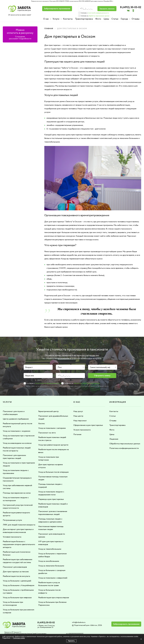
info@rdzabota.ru (79, 622)
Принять (71, 641)
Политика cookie (19, 638)
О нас (46, 19)
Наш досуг (78, 411)
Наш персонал (80, 421)
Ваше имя (30, 376)
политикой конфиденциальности (98, 13)
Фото (98, 19)
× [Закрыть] (141, 639)
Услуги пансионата (82, 430)
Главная (49, 29)
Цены (106, 19)
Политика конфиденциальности (124, 448)
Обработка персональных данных (125, 444)
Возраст (29, 367)
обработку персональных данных (99, 16)
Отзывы (136, 19)
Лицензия (114, 439)
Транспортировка (84, 19)
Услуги (56, 19)
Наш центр (78, 416)
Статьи (115, 19)
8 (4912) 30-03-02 (131, 7)
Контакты (68, 19)
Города (124, 19)
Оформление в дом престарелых (88, 425)
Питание (77, 434)
